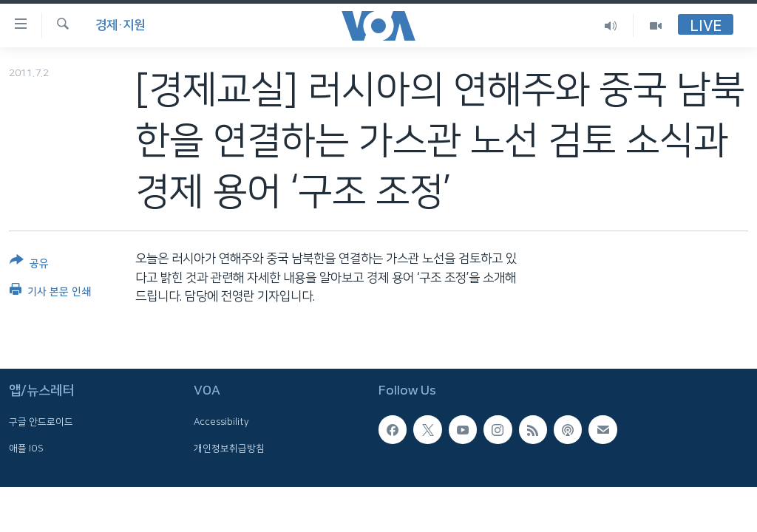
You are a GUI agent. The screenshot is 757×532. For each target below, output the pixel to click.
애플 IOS (26, 448)
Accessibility (221, 422)
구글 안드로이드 (41, 422)
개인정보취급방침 (229, 448)
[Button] (29, 265)
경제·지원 (120, 25)
